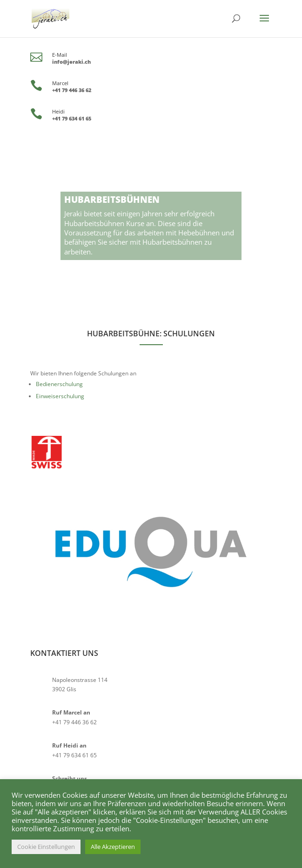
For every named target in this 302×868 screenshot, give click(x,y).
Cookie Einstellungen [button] (46, 847)
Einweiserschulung (60, 396)
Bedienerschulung (59, 384)
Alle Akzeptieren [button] (113, 847)
